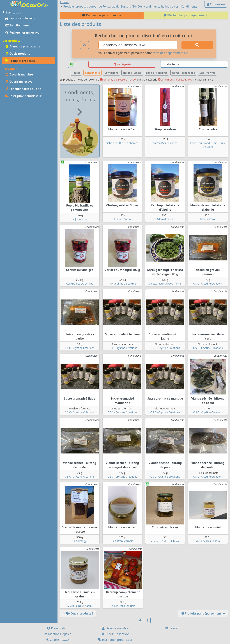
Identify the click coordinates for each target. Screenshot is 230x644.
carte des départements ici (170, 53)
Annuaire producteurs (23, 46)
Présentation (57, 628)
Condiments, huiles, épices (175, 80)
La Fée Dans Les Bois (123, 606)
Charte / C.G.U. (57, 640)
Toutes (76, 73)
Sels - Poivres (207, 73)
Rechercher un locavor (23, 33)
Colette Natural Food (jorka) (165, 284)
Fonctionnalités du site (23, 89)
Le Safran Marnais (122, 541)
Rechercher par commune (102, 15)
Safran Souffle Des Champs (122, 143)
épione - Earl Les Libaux (165, 541)
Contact (172, 628)
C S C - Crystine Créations (208, 284)
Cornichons (111, 73)
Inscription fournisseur (23, 96)
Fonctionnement (19, 25)
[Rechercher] (197, 45)
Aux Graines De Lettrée (80, 284)
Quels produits (18, 54)
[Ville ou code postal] (138, 45)
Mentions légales (57, 634)
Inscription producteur (115, 640)
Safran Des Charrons (165, 143)
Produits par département (203, 613)
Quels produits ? (78, 613)
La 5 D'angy (80, 541)
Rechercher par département (186, 15)
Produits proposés (20, 61)
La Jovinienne (80, 219)
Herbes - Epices (132, 73)
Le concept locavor (20, 18)
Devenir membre (19, 74)
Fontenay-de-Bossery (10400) (118, 80)
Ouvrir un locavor (19, 82)
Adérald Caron (122, 219)
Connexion (216, 4)
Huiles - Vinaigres (157, 73)
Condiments (92, 73)
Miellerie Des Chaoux (208, 541)
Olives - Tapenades (183, 73)
